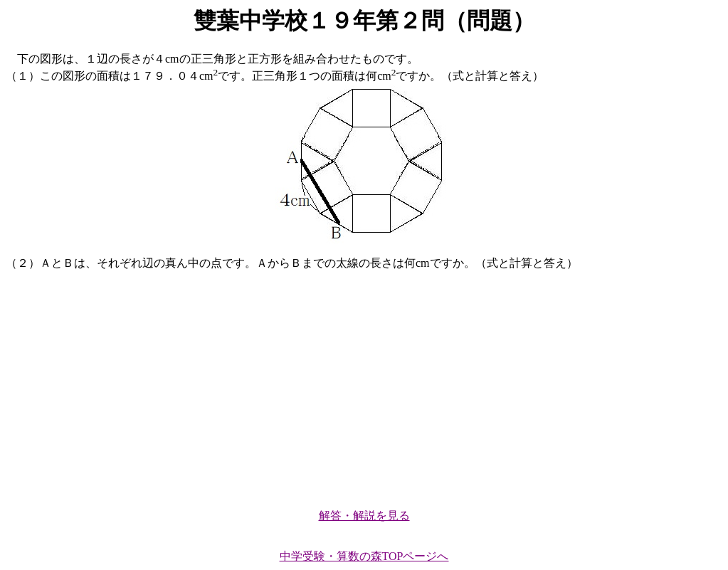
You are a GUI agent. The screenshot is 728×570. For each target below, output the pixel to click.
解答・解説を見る (364, 516)
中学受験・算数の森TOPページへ (364, 556)
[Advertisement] (364, 384)
